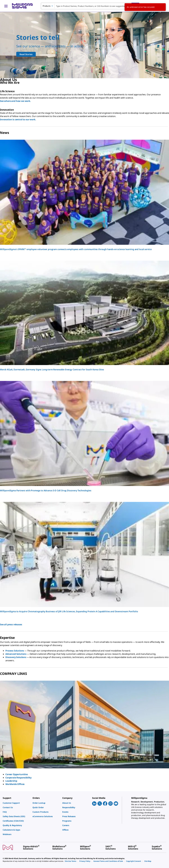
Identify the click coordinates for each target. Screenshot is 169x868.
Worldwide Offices (15, 784)
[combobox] (90, 6)
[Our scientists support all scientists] (84, 45)
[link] (16, 803)
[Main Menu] (6, 6)
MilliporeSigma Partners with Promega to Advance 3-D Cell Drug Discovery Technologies (46, 490)
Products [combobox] (47, 6)
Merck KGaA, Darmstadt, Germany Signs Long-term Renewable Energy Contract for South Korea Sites (52, 370)
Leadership (11, 781)
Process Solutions (15, 651)
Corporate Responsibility (18, 778)
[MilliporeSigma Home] (22, 6)
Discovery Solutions (16, 657)
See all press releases (11, 624)
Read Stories (26, 54)
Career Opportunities (17, 774)
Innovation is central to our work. (18, 119)
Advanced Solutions (16, 654)
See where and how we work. (15, 101)
